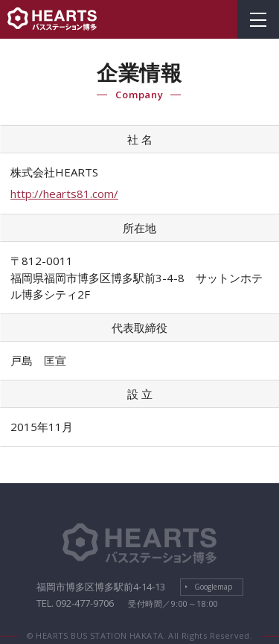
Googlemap (213, 587)
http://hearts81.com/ (64, 194)
